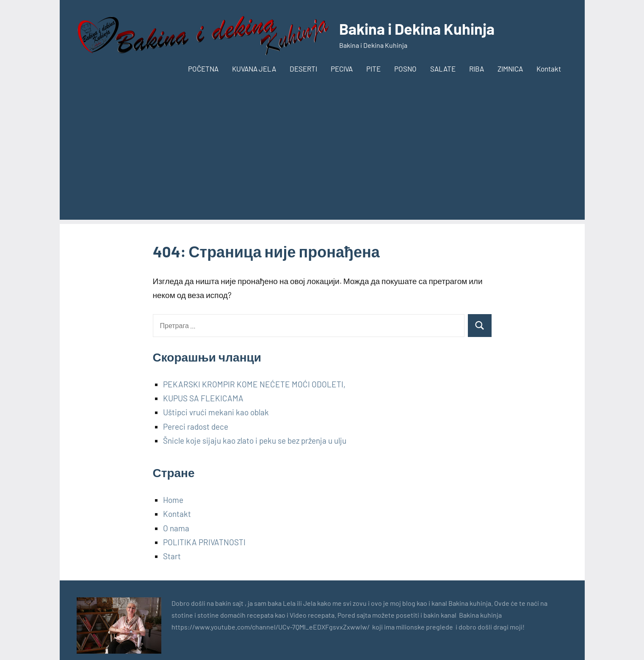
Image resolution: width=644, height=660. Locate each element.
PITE (373, 69)
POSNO (405, 69)
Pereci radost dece (196, 427)
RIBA (477, 69)
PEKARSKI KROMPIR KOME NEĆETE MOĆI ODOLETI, (254, 384)
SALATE (443, 69)
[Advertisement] (322, 160)
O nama (176, 528)
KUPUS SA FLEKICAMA (203, 398)
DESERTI (303, 69)
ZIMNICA (510, 69)
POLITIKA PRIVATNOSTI (204, 542)
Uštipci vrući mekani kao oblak (216, 412)
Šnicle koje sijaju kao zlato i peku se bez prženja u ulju (255, 440)
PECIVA (342, 69)
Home (173, 500)
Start (172, 556)
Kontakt (549, 69)
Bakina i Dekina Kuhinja (417, 29)
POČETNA (203, 69)
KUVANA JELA (254, 69)
